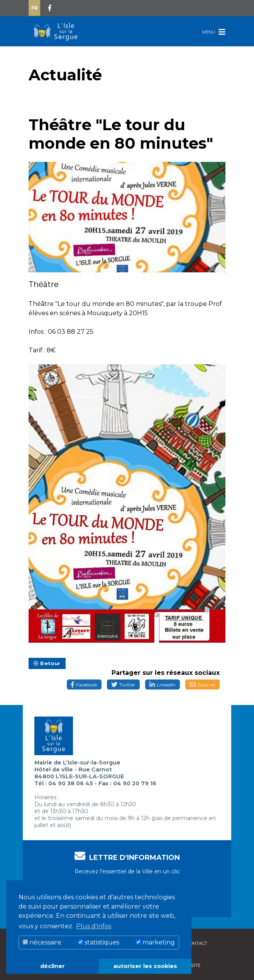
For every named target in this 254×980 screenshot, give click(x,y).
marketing (155, 942)
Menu (214, 32)
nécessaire (42, 942)
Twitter (123, 685)
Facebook (84, 685)
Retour (47, 663)
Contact (197, 943)
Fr (35, 8)
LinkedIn (163, 685)
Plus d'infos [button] (94, 926)
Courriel (202, 685)
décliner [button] (52, 966)
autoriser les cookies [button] (145, 966)
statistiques (99, 942)
